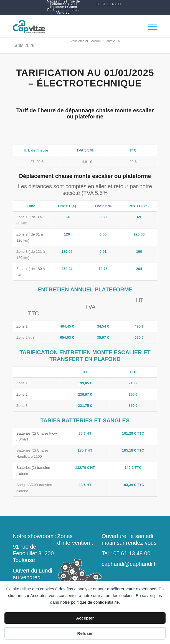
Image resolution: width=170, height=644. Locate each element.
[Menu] (150, 26)
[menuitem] (63, 7)
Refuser (85, 633)
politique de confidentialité (95, 602)
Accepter (85, 618)
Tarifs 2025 (24, 45)
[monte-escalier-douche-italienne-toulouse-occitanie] (71, 26)
